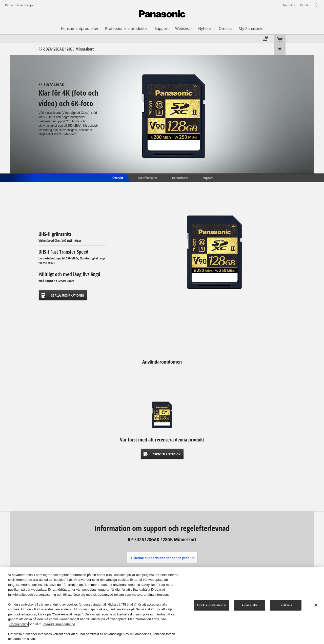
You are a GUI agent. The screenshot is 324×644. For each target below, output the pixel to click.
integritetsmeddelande (59, 624)
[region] (162, 606)
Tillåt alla (286, 605)
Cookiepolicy (19, 624)
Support (208, 177)
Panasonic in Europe (19, 5)
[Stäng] (316, 605)
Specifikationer (148, 177)
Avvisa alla (249, 605)
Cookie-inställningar (212, 605)
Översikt (117, 177)
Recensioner (180, 177)
